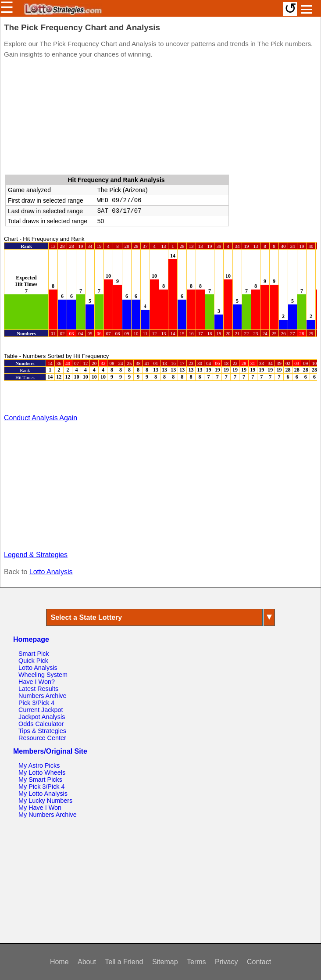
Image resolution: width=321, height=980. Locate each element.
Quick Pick (33, 661)
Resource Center (42, 738)
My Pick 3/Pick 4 (42, 787)
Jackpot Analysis (42, 717)
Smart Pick (34, 654)
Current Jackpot (41, 710)
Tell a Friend (124, 962)
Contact (259, 962)
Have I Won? (37, 682)
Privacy (226, 962)
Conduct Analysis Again (41, 418)
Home (59, 962)
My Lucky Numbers (45, 801)
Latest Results (38, 689)
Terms (196, 962)
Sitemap (165, 962)
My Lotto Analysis (43, 794)
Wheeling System (43, 675)
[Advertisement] (160, 118)
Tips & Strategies (42, 731)
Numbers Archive (43, 696)
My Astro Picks (39, 765)
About (87, 962)
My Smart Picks (40, 780)
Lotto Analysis (51, 572)
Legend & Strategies (36, 555)
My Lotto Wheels (42, 773)
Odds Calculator (41, 724)
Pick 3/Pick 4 (36, 703)
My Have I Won (40, 808)
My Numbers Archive (48, 815)
